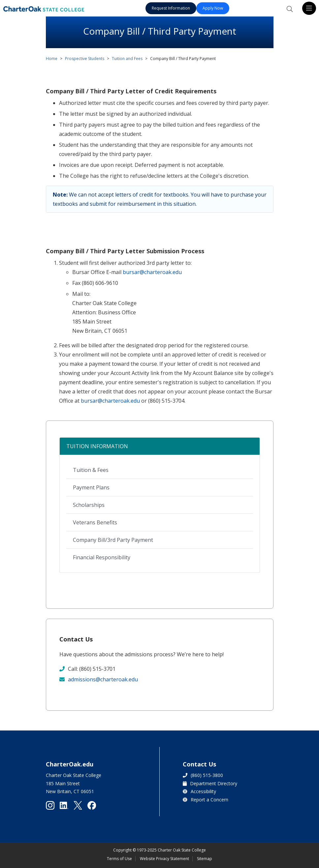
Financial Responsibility (102, 557)
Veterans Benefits (95, 522)
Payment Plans (91, 487)
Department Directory (214, 783)
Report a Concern (209, 800)
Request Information (171, 8)
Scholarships (89, 505)
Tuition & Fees (91, 470)
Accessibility (203, 791)
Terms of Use (119, 859)
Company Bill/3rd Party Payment (113, 540)
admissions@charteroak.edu (103, 679)
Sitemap (205, 859)
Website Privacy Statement (164, 859)
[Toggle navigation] (309, 8)
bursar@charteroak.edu (152, 272)
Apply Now (213, 8)
